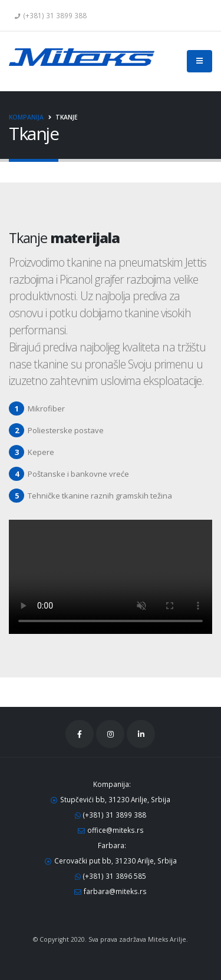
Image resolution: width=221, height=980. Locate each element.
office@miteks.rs (116, 830)
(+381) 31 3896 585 (115, 876)
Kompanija (26, 117)
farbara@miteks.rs (115, 891)
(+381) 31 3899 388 (115, 815)
